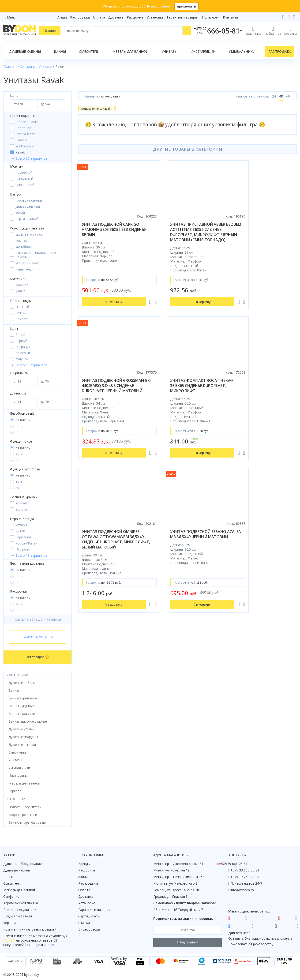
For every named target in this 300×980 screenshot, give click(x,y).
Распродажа (80, 17)
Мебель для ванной (130, 51)
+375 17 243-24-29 (245, 877)
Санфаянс (11, 896)
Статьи (84, 923)
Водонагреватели (18, 916)
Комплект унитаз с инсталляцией (30, 929)
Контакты (231, 17)
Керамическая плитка (21, 903)
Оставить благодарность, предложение (260, 938)
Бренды (84, 864)
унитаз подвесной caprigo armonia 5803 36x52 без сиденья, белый (111, 229)
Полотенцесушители (20, 910)
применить (186, 6)
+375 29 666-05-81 (233, 864)
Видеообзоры (89, 929)
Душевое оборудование (22, 864)
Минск (12, 17)
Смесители (89, 51)
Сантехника (18, 675)
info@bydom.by (242, 890)
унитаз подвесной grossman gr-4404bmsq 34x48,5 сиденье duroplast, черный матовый (260, 232)
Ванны (60, 51)
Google (35, 945)
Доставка (116, 17)
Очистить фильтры (38, 637)
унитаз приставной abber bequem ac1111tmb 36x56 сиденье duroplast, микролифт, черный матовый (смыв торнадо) (184, 235)
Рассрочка (135, 17)
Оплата (99, 17)
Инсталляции (203, 51)
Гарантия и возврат (183, 17)
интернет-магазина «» (42, 936)
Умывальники (242, 51)
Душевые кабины (25, 51)
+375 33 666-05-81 (245, 870)
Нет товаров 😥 (38, 657)
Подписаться (188, 942)
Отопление (17, 799)
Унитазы (169, 51)
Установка (155, 17)
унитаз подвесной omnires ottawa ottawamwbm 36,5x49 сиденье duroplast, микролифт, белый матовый (187, 393)
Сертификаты (89, 916)
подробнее (160, 6)
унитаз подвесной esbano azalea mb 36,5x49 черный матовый (260, 391)
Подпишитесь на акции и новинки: (183, 918)
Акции (62, 17)
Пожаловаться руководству (251, 944)
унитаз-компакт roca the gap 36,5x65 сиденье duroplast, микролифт (109, 391)
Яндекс (49, 945)
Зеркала (10, 923)
